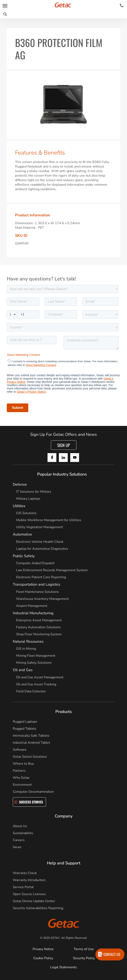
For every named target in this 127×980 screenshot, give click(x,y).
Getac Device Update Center (34, 901)
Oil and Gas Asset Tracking (36, 684)
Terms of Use (84, 949)
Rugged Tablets (25, 729)
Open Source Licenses (29, 894)
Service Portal (23, 887)
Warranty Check (25, 873)
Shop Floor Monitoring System (39, 634)
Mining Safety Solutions (34, 663)
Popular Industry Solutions (62, 474)
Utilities (19, 506)
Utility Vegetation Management (40, 527)
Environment (22, 785)
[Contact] (122, 6)
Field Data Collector (31, 691)
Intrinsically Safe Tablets (31, 736)
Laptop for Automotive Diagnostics (42, 549)
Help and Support (64, 863)
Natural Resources (28, 641)
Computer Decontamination (33, 792)
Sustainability (23, 833)
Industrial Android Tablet (31, 743)
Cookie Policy (43, 958)
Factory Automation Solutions (38, 627)
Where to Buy (23, 764)
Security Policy (84, 958)
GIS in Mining (26, 649)
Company (64, 816)
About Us (20, 826)
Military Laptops (28, 499)
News (17, 847)
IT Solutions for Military (34, 492)
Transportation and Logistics (37, 584)
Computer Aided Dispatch (35, 563)
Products (64, 712)
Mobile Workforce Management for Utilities (49, 520)
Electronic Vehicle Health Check (40, 542)
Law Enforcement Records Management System (52, 570)
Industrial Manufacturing (33, 613)
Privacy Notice (43, 949)
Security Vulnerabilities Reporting (38, 908)
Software (20, 750)
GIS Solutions (26, 513)
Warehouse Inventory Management (42, 599)
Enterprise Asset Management (39, 620)
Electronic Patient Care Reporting (41, 577)
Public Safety (24, 556)
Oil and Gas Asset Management (40, 677)
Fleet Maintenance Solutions (37, 592)
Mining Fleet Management (36, 656)
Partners (19, 771)
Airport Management (32, 606)
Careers (19, 840)
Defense (20, 484)
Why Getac (21, 778)
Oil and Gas (23, 670)
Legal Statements (63, 967)
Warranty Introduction (29, 880)
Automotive (22, 534)
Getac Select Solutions (30, 757)
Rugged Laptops (25, 722)
